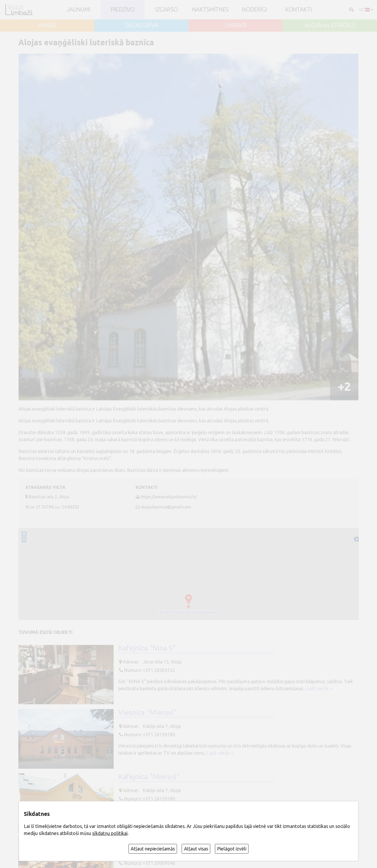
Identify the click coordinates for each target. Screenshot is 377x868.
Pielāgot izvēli (232, 849)
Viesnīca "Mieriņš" (147, 712)
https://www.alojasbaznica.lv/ (169, 497)
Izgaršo (167, 10)
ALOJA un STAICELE (330, 25)
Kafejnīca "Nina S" (147, 648)
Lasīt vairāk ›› (319, 688)
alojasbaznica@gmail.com (166, 507)
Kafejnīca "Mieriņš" (149, 777)
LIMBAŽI (236, 25)
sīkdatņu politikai (110, 833)
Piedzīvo (123, 10)
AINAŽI (47, 25)
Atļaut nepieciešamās (153, 849)
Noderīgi (254, 10)
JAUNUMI (79, 10)
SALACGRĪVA (141, 25)
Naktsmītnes (210, 10)
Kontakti (299, 10)
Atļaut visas (196, 849)
